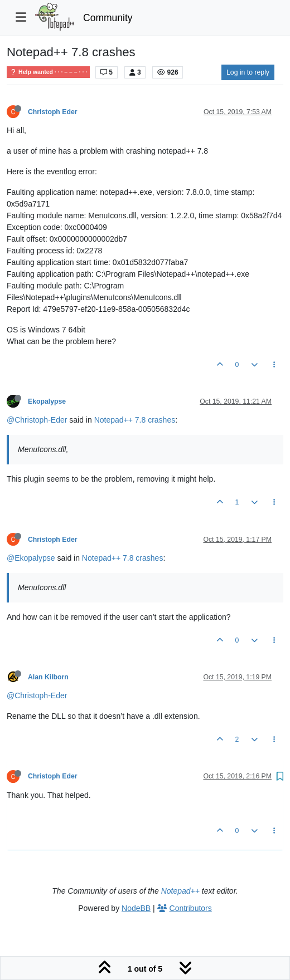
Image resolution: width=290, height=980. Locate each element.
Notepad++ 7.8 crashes (135, 420)
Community (108, 18)
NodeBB (136, 908)
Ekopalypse (47, 401)
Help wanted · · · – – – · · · (48, 72)
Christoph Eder (52, 112)
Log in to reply (248, 72)
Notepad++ (180, 891)
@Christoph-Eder (37, 420)
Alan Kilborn (48, 677)
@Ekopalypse (31, 558)
